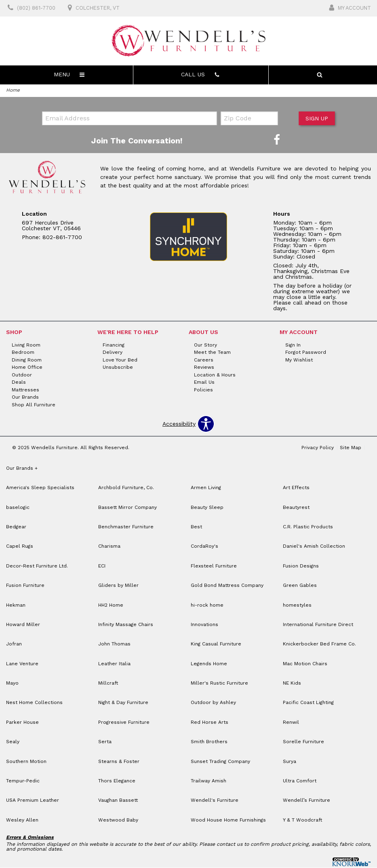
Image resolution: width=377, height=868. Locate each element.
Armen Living (206, 488)
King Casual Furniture (216, 645)
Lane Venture (22, 664)
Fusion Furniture (25, 586)
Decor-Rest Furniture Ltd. (37, 566)
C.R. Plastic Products (308, 527)
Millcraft (108, 683)
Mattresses (25, 390)
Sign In (293, 345)
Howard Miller (23, 625)
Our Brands (25, 397)
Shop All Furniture (34, 405)
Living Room (26, 345)
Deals (19, 383)
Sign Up (316, 119)
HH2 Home (111, 605)
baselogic (18, 508)
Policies (203, 390)
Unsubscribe (118, 368)
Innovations (204, 625)
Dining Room (27, 360)
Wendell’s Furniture (306, 801)
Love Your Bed (120, 360)
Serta (105, 742)
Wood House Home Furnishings (228, 820)
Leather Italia (114, 664)
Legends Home (209, 664)
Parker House (22, 723)
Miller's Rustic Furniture (219, 683)
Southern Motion (26, 762)
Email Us (204, 383)
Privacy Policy (318, 448)
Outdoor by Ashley (213, 703)
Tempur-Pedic (23, 781)
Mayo (12, 683)
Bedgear (16, 527)
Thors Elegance (117, 781)
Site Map (351, 448)
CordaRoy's (204, 547)
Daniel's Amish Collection (314, 547)
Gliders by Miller (118, 586)
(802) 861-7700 (30, 8)
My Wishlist (299, 360)
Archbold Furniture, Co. (126, 488)
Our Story (205, 345)
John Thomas (114, 645)
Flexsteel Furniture (214, 566)
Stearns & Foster (119, 762)
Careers (204, 360)
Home (13, 90)
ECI (102, 566)
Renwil (291, 723)
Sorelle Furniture (303, 742)
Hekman (16, 605)
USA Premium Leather (33, 801)
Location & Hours (215, 375)
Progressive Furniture (124, 723)
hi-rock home (207, 605)
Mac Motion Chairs (305, 664)
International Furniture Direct (318, 625)
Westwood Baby (118, 820)
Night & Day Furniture (123, 703)
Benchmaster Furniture (126, 527)
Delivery (113, 353)
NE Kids (292, 683)
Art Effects (296, 488)
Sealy (13, 742)
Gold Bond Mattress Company (227, 586)
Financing (114, 345)
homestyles (297, 605)
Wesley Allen (22, 820)
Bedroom (23, 353)
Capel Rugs (20, 547)
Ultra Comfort (300, 781)
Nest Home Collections (34, 703)
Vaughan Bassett (118, 801)
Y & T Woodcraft (302, 820)
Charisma (109, 547)
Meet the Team (212, 353)
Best (196, 527)
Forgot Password (306, 353)
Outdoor (22, 375)
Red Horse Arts (210, 723)
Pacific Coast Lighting (308, 703)
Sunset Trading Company (220, 762)
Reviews (204, 368)
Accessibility (179, 425)
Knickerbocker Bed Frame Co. (319, 645)
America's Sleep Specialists (40, 488)
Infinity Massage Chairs (126, 625)
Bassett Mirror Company (127, 508)
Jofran (14, 645)
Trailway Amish (209, 781)
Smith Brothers (209, 742)
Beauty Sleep (207, 508)
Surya (290, 762)
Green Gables (300, 586)
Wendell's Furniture (215, 801)
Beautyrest (296, 508)
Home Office (27, 368)
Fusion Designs (301, 566)
